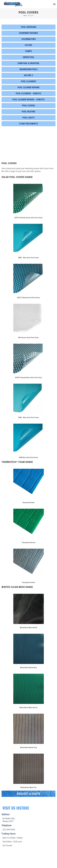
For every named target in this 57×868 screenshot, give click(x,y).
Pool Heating (28, 112)
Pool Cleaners (29, 81)
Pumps (29, 51)
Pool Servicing (29, 27)
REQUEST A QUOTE (29, 794)
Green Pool (28, 57)
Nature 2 (28, 75)
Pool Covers (28, 106)
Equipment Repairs (28, 33)
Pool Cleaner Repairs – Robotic (29, 100)
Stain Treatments (28, 124)
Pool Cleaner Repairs (29, 87)
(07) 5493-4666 (9, 830)
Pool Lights (28, 118)
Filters (28, 45)
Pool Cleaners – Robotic (29, 93)
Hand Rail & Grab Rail (29, 63)
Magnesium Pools (29, 69)
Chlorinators (29, 39)
